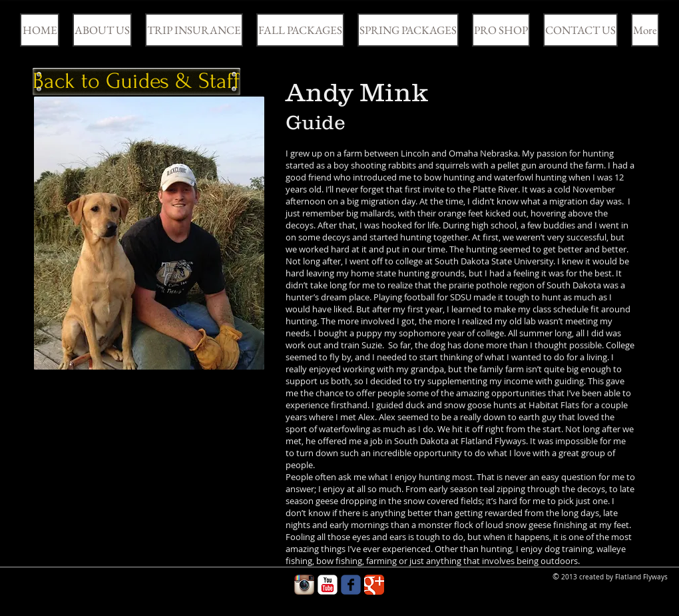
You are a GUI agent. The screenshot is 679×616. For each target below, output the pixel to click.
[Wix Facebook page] (351, 585)
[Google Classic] (374, 585)
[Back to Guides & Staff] (136, 82)
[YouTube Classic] (328, 585)
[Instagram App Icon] (304, 585)
